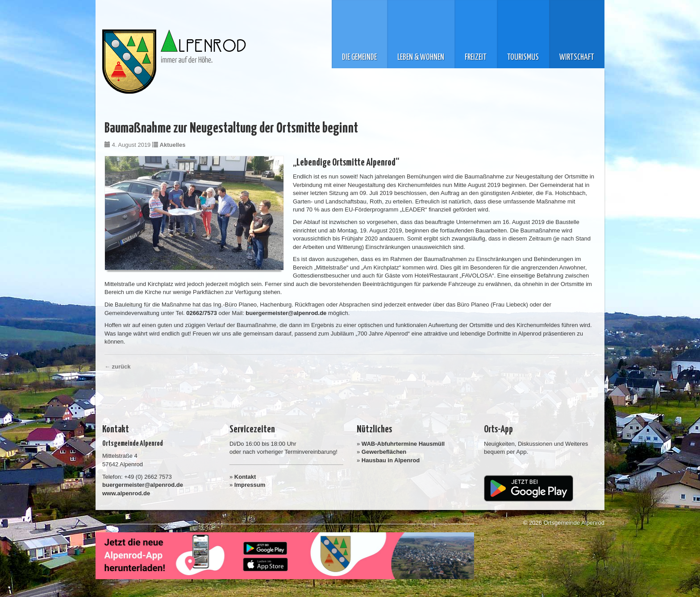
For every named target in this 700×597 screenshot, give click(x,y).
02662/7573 (202, 313)
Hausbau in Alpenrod (391, 460)
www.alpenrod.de (126, 493)
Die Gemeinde (359, 58)
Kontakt (245, 477)
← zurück (118, 367)
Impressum (250, 485)
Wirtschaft (577, 58)
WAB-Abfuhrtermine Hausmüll (403, 444)
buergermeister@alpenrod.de (286, 313)
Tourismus (523, 58)
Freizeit (476, 58)
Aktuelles (173, 145)
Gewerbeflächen (384, 452)
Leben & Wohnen (421, 58)
